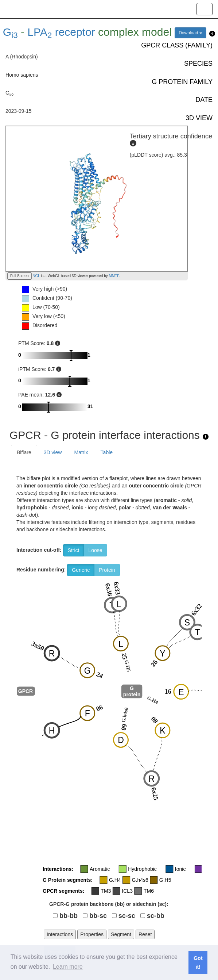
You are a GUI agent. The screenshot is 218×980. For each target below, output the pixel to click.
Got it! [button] (198, 962)
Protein (107, 570)
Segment (121, 934)
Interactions (60, 934)
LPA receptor (61, 32)
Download (190, 33)
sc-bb (156, 916)
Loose (95, 550)
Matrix (81, 452)
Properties (92, 934)
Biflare (24, 452)
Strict (74, 550)
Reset (145, 934)
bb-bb (69, 916)
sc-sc (127, 916)
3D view (53, 452)
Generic (81, 570)
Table (107, 452)
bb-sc (98, 916)
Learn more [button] (68, 967)
